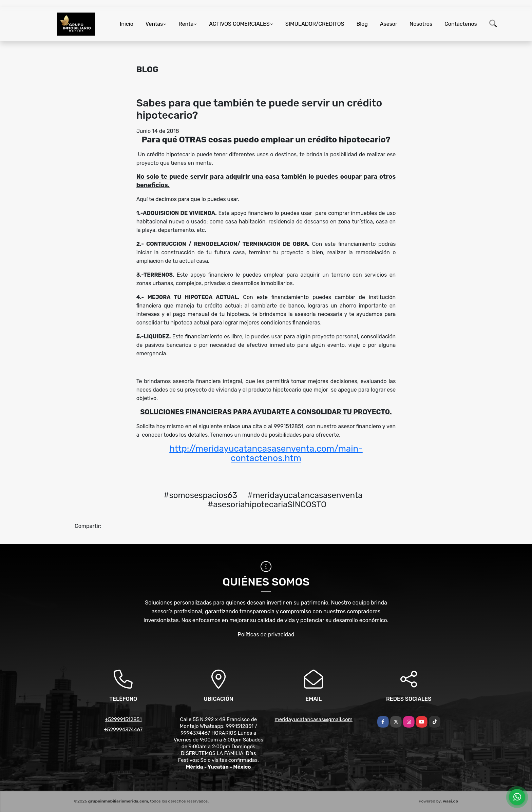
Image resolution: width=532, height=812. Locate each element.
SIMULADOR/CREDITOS (315, 24)
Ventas (154, 24)
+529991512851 (123, 719)
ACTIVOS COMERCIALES (239, 24)
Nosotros (421, 24)
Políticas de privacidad (266, 635)
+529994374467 (123, 730)
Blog (362, 24)
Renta (186, 24)
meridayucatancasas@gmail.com (314, 719)
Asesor (389, 24)
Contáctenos (461, 24)
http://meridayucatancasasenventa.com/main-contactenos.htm (266, 453)
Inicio (127, 24)
